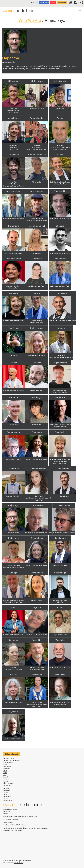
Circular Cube (19, 863)
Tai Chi (6, 799)
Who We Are (30, 21)
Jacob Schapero (13, 259)
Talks (5, 773)
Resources (7, 769)
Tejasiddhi (37, 640)
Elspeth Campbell (37, 226)
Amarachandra (37, 118)
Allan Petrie (13, 118)
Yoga (5, 794)
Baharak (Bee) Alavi (37, 155)
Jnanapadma (60, 259)
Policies (6, 781)
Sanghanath (60, 538)
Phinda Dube (13, 469)
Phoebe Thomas (39, 469)
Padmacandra (13, 432)
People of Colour (9, 758)
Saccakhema (64, 505)
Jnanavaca (62, 293)
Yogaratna (13, 711)
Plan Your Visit (8, 783)
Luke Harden (13, 397)
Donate (53, 3)
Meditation (7, 790)
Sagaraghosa (37, 538)
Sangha (6, 792)
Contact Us (34, 3)
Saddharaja (13, 538)
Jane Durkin (37, 259)
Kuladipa (13, 363)
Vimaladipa (37, 675)
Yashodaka (60, 675)
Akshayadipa (37, 81)
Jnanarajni (13, 293)
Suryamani (13, 640)
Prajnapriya (13, 505)
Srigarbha (37, 607)
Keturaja (61, 328)
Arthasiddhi (13, 155)
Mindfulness (7, 797)
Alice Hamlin (60, 81)
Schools (6, 779)
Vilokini (13, 675)
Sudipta (60, 607)
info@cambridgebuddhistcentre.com (15, 825)
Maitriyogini (37, 397)
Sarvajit (13, 573)
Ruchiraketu (39, 505)
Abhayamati (13, 81)
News (5, 765)
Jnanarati (37, 293)
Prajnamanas (64, 469)
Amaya (60, 118)
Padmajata (37, 432)
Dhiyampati (13, 226)
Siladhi (13, 607)
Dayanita (60, 155)
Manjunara (60, 397)
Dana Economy (8, 763)
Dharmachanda (13, 191)
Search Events (44, 3)
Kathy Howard (37, 328)
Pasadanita (60, 432)
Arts (5, 775)
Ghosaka (60, 226)
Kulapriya (37, 363)
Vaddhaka (60, 640)
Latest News (8, 801)
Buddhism (7, 788)
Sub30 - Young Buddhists (12, 760)
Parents (6, 777)
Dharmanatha (37, 191)
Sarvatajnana (37, 573)
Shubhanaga (60, 573)
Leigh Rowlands (60, 363)
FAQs (5, 771)
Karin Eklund (13, 328)
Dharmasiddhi (60, 191)
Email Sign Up (62, 3)
